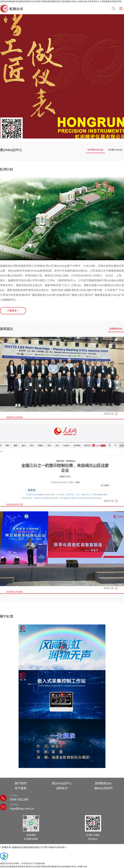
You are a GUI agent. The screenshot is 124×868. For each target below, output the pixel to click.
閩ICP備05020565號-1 (55, 847)
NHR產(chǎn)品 (95, 150)
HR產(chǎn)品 (115, 150)
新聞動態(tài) (116, 329)
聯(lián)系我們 (103, 788)
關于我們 (21, 783)
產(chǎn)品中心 (62, 783)
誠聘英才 (62, 788)
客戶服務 (21, 788)
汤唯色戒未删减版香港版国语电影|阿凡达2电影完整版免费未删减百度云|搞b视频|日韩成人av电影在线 (44, 867)
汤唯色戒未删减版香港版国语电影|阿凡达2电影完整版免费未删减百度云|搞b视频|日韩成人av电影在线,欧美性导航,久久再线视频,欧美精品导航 (61, 1)
